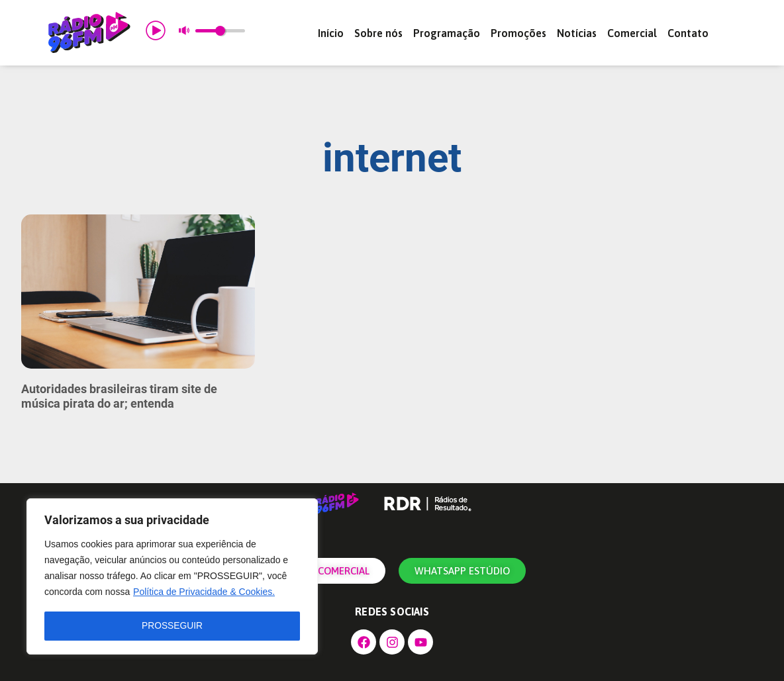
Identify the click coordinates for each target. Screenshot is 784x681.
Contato (688, 33)
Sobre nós (378, 33)
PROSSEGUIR (172, 626)
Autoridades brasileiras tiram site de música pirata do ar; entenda (119, 396)
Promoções (518, 33)
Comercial (632, 33)
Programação (447, 33)
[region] (172, 577)
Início (331, 33)
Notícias (577, 33)
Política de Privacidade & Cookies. (204, 593)
